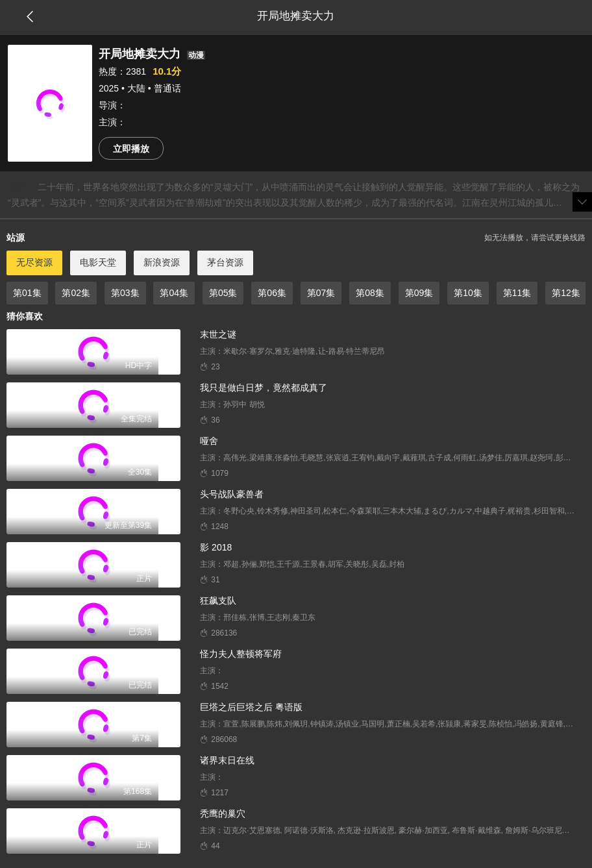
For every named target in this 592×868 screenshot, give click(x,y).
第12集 (566, 293)
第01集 (27, 293)
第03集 (125, 293)
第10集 (468, 293)
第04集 (174, 293)
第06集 (272, 293)
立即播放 (131, 149)
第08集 (370, 293)
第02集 (76, 293)
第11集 (517, 293)
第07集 (321, 293)
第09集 (419, 293)
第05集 (223, 293)
